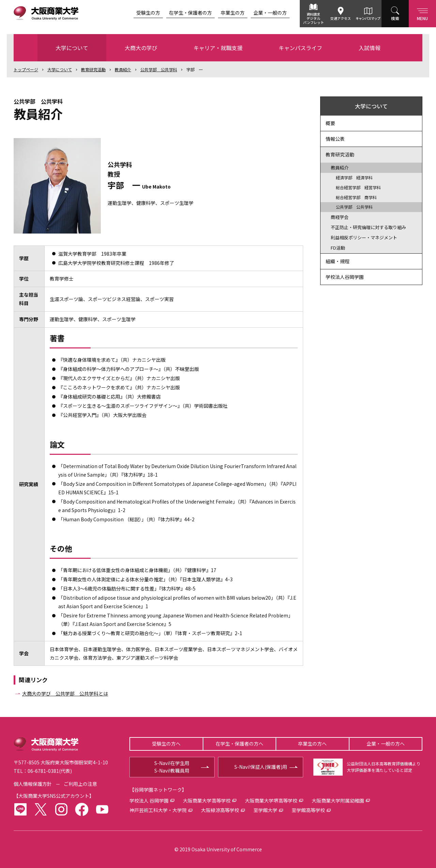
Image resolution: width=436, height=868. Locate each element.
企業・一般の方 (270, 13)
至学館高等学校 (308, 810)
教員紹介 (123, 69)
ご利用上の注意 (80, 784)
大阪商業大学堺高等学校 (271, 800)
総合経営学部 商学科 (356, 197)
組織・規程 (338, 261)
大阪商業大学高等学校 (207, 800)
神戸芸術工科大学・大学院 (158, 810)
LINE (20, 809)
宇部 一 (194, 69)
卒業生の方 (233, 13)
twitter (41, 809)
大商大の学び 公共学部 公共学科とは (65, 693)
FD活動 (338, 248)
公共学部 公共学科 (159, 69)
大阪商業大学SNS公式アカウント (54, 796)
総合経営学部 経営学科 (358, 187)
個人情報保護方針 (33, 784)
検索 (395, 18)
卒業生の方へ (312, 744)
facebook (82, 809)
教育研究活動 (93, 69)
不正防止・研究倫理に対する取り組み (368, 227)
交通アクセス (341, 18)
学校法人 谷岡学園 (149, 800)
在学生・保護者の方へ (239, 744)
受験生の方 (148, 13)
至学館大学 (265, 810)
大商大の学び (141, 48)
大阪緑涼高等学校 (220, 810)
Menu (422, 13)
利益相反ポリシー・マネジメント (364, 237)
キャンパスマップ (368, 18)
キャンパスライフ (300, 48)
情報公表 (335, 139)
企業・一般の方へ (386, 744)
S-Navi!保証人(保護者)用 (261, 767)
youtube (102, 809)
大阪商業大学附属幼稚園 (338, 800)
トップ (26, 69)
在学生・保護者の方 (190, 13)
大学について (72, 48)
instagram (61, 809)
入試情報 (370, 48)
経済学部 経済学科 (354, 177)
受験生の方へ (166, 744)
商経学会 (340, 217)
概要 (330, 123)
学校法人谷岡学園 (345, 277)
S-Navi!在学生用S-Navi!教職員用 (172, 767)
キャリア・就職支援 (218, 48)
